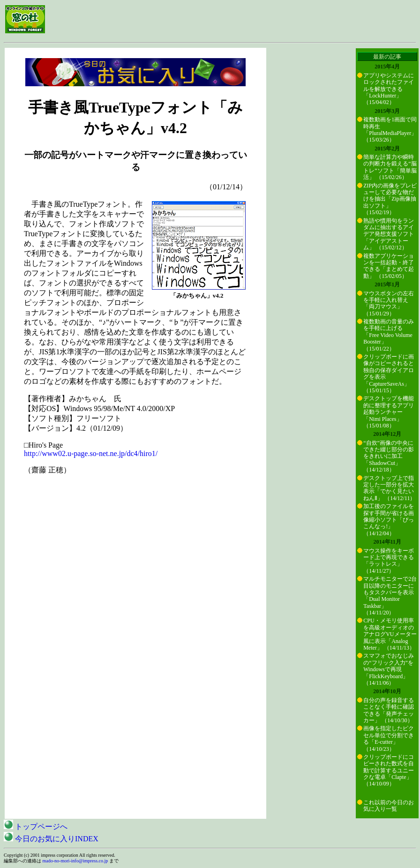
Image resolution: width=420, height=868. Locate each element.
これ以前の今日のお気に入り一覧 (389, 806)
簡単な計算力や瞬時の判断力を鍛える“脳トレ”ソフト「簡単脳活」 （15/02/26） (390, 167)
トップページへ (36, 827)
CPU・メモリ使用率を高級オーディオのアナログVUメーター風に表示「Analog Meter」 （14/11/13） (390, 634)
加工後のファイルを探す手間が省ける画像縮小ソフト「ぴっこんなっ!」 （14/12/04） (389, 520)
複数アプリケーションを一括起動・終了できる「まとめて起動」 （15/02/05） (389, 266)
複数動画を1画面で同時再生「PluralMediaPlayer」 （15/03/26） (390, 130)
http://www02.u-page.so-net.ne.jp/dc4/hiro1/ (91, 453)
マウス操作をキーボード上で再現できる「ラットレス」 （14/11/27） (389, 561)
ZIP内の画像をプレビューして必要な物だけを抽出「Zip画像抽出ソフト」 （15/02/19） (390, 199)
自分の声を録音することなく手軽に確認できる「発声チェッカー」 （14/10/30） (389, 710)
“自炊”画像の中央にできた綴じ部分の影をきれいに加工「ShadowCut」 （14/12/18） (389, 456)
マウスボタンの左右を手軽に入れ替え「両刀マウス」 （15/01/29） (389, 303)
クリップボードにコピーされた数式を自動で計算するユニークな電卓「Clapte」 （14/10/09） (389, 771)
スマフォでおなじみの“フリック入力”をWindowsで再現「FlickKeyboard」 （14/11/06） (389, 669)
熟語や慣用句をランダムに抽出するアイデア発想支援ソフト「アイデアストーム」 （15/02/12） (389, 234)
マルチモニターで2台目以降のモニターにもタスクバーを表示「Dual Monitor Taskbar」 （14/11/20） (390, 596)
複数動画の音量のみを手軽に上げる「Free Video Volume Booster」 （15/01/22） (389, 335)
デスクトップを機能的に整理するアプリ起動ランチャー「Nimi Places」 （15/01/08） (389, 412)
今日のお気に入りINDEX (51, 839)
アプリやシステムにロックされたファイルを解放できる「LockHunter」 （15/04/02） (389, 89)
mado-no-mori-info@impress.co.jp (75, 861)
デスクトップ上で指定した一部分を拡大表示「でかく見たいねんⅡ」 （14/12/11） (389, 488)
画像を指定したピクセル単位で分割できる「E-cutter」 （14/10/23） (389, 738)
